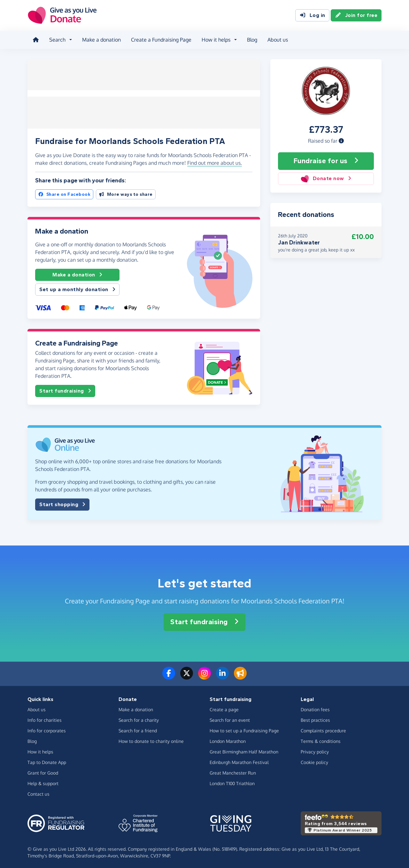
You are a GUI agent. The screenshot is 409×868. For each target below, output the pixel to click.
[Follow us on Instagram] (204, 675)
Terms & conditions (321, 740)
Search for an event (230, 718)
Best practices (315, 718)
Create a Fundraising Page (161, 40)
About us (278, 40)
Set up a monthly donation (77, 288)
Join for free (356, 15)
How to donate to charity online (151, 740)
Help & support (43, 782)
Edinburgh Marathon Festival (239, 761)
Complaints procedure (323, 729)
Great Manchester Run (233, 771)
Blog (252, 40)
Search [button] (57, 40)
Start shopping (62, 503)
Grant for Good (43, 771)
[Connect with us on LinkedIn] (222, 675)
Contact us (39, 792)
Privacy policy (315, 750)
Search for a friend (138, 729)
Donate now (326, 178)
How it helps (40, 750)
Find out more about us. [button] (215, 162)
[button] (341, 140)
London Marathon (228, 740)
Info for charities (45, 718)
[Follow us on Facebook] (169, 675)
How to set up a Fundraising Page (244, 729)
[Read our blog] (240, 675)
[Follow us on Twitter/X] (187, 675)
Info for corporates (47, 729)
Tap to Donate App (47, 761)
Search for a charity (139, 718)
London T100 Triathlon (232, 782)
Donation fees (315, 708)
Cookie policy (314, 761)
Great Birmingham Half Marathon (244, 750)
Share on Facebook (64, 193)
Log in (312, 15)
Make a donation (101, 40)
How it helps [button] (216, 40)
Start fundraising (65, 389)
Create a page (224, 708)
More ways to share (126, 193)
